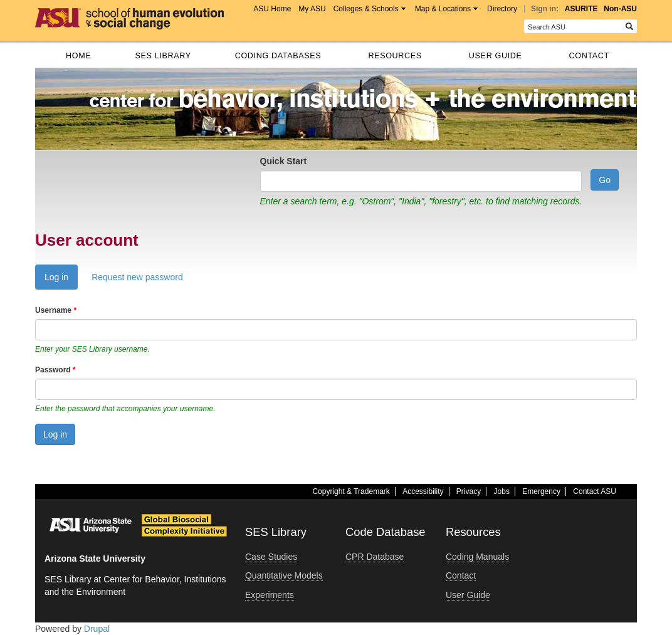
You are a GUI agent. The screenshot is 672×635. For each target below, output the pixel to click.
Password (55, 370)
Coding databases (278, 56)
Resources (395, 56)
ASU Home (272, 9)
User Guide (496, 56)
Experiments (270, 595)
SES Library (163, 56)
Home (78, 56)
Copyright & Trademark (351, 491)
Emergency (541, 491)
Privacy (469, 491)
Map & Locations (443, 9)
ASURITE (581, 9)
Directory (502, 9)
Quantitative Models (284, 575)
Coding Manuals (477, 557)
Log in (61, 280)
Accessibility (423, 491)
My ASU (312, 9)
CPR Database (375, 557)
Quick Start (284, 161)
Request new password (137, 277)
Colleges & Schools (366, 9)
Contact (589, 56)
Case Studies (271, 557)
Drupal (97, 629)
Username (56, 310)
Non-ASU (620, 9)
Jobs (502, 491)
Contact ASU (595, 491)
